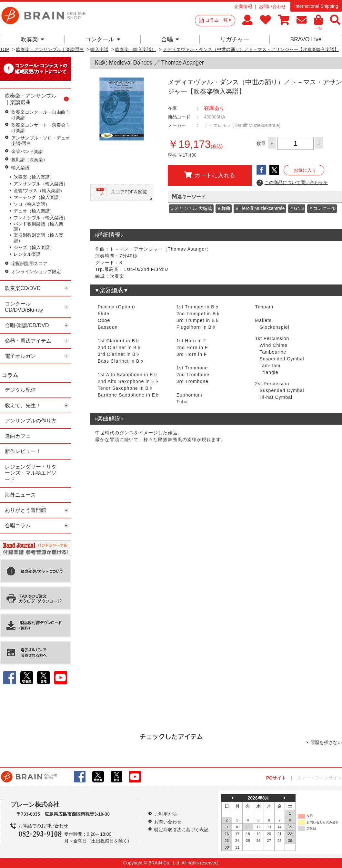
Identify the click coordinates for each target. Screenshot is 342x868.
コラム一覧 (218, 20)
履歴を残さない (326, 742)
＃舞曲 (224, 208)
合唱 (170, 39)
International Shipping (316, 6)
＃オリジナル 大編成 (191, 208)
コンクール (103, 39)
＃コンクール (322, 208)
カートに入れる (210, 175)
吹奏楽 (32, 39)
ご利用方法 (166, 814)
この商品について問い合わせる (292, 183)
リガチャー (235, 39)
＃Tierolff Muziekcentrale (260, 208)
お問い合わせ (272, 6)
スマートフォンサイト (319, 778)
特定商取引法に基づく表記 (181, 830)
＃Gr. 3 (297, 208)
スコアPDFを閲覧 (129, 192)
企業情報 (243, 6)
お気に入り (305, 170)
